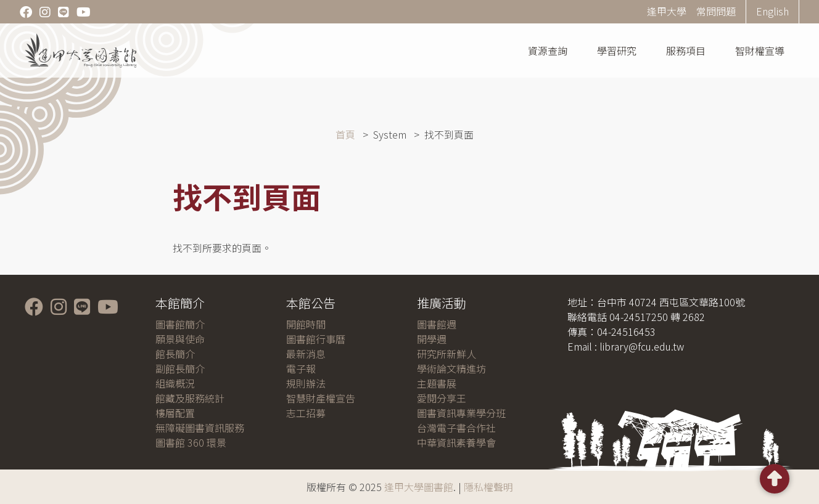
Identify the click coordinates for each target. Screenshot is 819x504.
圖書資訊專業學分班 (461, 413)
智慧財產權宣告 (321, 398)
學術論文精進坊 (451, 368)
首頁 (345, 134)
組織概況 (175, 383)
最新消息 (306, 354)
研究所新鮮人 (447, 354)
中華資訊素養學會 (456, 442)
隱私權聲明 (488, 487)
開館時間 (306, 324)
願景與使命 (180, 339)
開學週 (432, 339)
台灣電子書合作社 (456, 428)
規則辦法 (306, 383)
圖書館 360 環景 (191, 442)
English (772, 11)
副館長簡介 (180, 368)
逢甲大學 (667, 11)
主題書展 (437, 383)
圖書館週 (437, 324)
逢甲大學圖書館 (419, 487)
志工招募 (306, 413)
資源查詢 (548, 51)
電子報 (301, 368)
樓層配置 (175, 413)
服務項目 (686, 51)
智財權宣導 (760, 51)
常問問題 (716, 11)
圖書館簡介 (180, 324)
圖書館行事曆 (316, 339)
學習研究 (617, 51)
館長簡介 (175, 354)
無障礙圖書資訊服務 (200, 428)
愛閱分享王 (442, 398)
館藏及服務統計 (190, 398)
